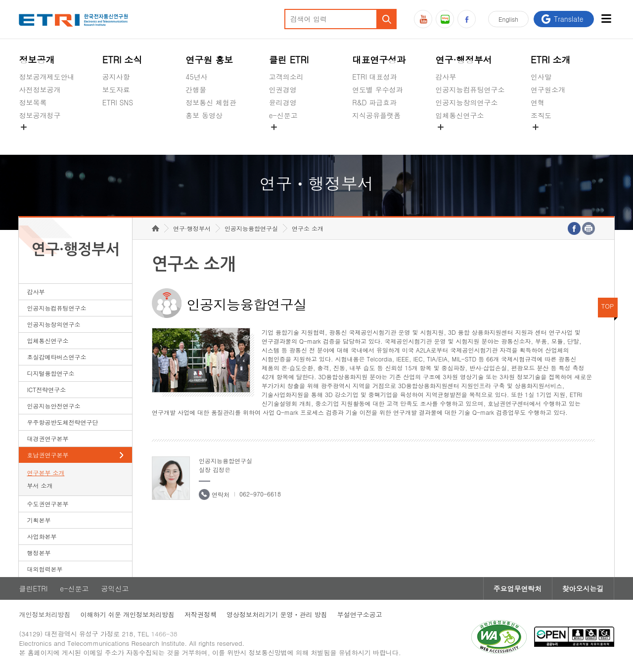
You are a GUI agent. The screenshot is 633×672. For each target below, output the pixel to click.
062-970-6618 (260, 494)
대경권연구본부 (47, 438)
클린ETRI (33, 588)
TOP (608, 306)
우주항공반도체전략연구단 (62, 422)
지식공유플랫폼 (376, 115)
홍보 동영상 (204, 115)
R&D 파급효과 (374, 102)
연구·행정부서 (464, 60)
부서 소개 (40, 485)
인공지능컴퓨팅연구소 (470, 90)
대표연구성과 (379, 60)
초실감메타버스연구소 (470, 138)
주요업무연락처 (518, 588)
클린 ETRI (289, 60)
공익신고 (283, 138)
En (508, 19)
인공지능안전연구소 (53, 406)
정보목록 (33, 102)
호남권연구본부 (47, 455)
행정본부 (39, 553)
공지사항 (116, 77)
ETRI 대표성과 (375, 77)
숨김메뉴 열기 (24, 127)
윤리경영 (283, 102)
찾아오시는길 (583, 588)
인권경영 (283, 90)
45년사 (196, 77)
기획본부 (39, 520)
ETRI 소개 (551, 60)
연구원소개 (548, 90)
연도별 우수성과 (378, 90)
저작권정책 (201, 614)
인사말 (541, 77)
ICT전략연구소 (46, 389)
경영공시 (33, 138)
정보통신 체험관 (211, 102)
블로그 (445, 19)
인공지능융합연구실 (251, 228)
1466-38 (164, 634)
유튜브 (423, 19)
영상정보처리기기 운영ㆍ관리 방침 (277, 614)
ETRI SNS (118, 102)
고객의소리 (286, 77)
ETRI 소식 (122, 60)
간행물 (196, 90)
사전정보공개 (40, 90)
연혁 (538, 102)
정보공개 (37, 60)
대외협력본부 (45, 569)
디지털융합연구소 (50, 373)
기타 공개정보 (553, 138)
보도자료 (116, 90)
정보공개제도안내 (46, 77)
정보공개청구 (40, 115)
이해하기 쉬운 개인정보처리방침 (127, 614)
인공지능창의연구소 (467, 102)
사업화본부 (42, 536)
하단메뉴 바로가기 (0, 0)
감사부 (446, 77)
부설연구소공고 (360, 614)
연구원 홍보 (209, 60)
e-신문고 (283, 115)
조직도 (541, 115)
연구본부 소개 (45, 472)
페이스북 (467, 19)
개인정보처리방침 (45, 614)
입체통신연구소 (460, 115)
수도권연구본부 (47, 504)
